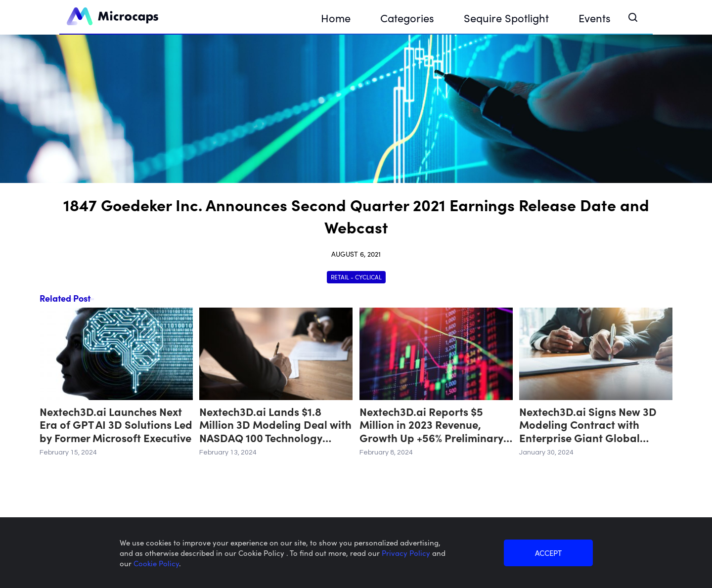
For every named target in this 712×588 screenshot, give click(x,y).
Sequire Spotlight (506, 18)
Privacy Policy (407, 553)
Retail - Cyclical (356, 277)
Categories (407, 18)
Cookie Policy (156, 563)
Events (595, 18)
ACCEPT (548, 553)
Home (336, 18)
